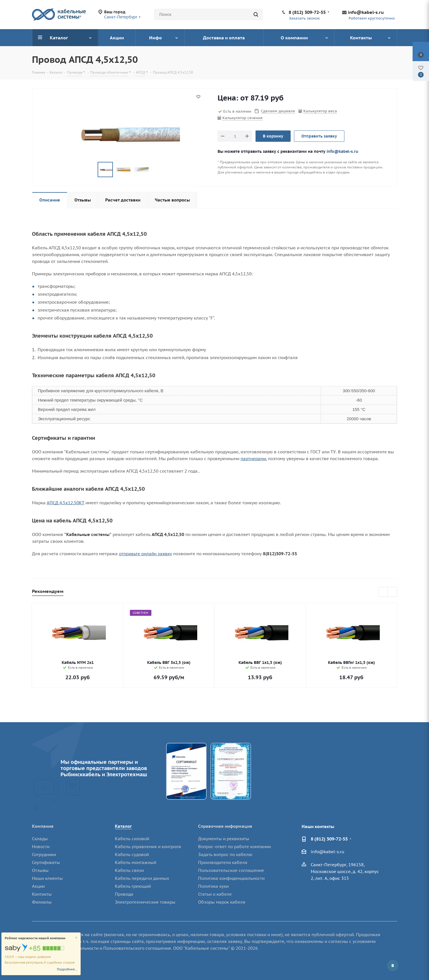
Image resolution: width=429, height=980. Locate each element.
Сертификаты (46, 862)
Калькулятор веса (320, 111)
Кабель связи (129, 870)
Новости (41, 847)
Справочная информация (225, 826)
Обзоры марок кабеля (222, 902)
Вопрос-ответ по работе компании (234, 847)
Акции (38, 886)
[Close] (76, 938)
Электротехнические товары (145, 902)
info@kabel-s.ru (366, 12)
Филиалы (42, 902)
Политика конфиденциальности (231, 878)
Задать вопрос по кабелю (225, 854)
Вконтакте (393, 966)
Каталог (123, 826)
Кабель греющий (133, 886)
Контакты (42, 894)
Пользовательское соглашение (231, 870)
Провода (124, 894)
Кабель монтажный (136, 862)
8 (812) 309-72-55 (307, 12)
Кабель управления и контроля (148, 847)
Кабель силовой (132, 839)
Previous (383, 592)
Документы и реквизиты (224, 839)
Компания (43, 826)
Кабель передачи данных (142, 878)
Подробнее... (67, 969)
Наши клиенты (47, 878)
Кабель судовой (132, 854)
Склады (40, 839)
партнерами (253, 459)
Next (392, 592)
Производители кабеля (223, 862)
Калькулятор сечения (243, 118)
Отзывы (40, 870)
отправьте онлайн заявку (145, 554)
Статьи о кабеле (215, 894)
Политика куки (213, 886)
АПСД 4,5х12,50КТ (66, 503)
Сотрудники (44, 854)
